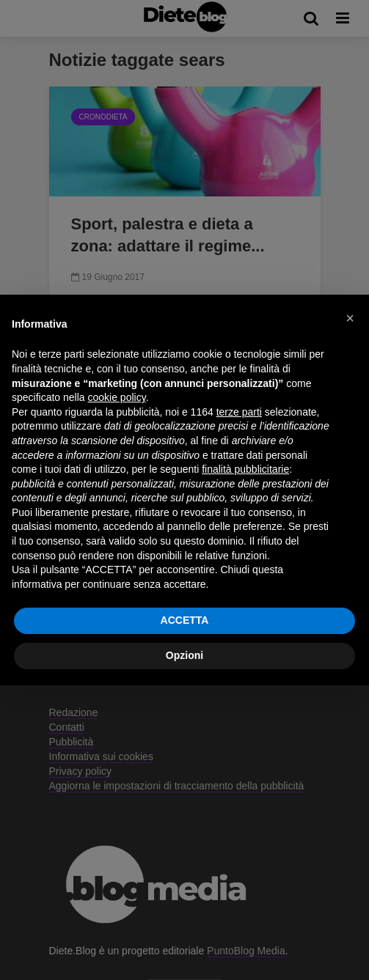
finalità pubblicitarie (245, 469)
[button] (350, 318)
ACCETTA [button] (185, 620)
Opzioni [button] (184, 655)
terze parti (239, 412)
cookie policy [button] (117, 397)
